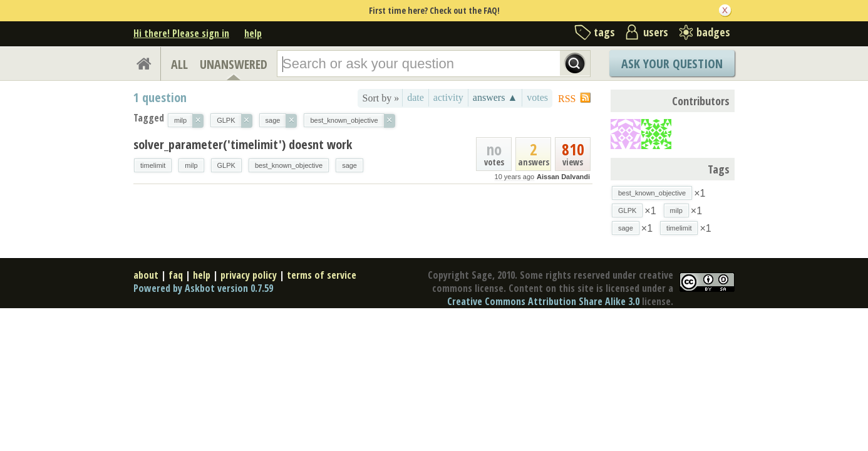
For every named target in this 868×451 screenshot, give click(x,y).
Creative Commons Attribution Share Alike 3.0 (543, 301)
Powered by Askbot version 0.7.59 (203, 288)
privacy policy (249, 275)
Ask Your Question (672, 64)
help (253, 33)
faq (176, 275)
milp (191, 165)
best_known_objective (289, 165)
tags (604, 32)
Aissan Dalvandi (563, 177)
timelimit (153, 165)
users (656, 32)
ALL (179, 64)
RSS (567, 99)
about (146, 275)
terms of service (322, 275)
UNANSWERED (234, 64)
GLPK (226, 165)
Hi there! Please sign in (181, 33)
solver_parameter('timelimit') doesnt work (243, 144)
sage (349, 165)
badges (713, 32)
